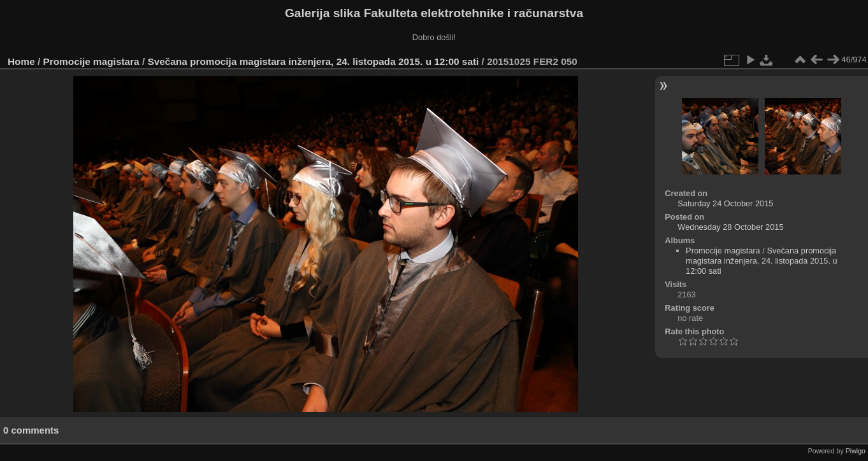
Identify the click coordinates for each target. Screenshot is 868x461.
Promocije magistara (91, 61)
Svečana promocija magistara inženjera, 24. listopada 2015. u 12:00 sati (313, 61)
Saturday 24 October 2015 (725, 203)
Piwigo (856, 451)
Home (21, 61)
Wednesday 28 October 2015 (730, 227)
